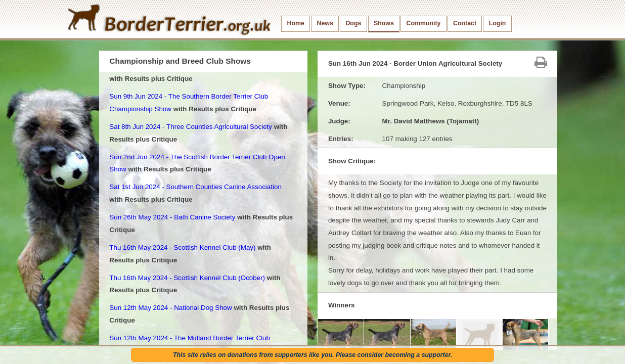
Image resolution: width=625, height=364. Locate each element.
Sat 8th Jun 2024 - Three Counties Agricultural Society (191, 127)
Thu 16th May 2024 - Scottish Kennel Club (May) (182, 247)
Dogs (353, 23)
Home (296, 23)
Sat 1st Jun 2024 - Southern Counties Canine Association (195, 187)
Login (498, 23)
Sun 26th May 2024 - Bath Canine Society (172, 217)
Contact (465, 23)
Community (423, 23)
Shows (384, 23)
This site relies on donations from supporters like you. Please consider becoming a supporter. (312, 355)
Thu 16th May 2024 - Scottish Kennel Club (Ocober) (187, 278)
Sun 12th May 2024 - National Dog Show (170, 308)
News (325, 23)
